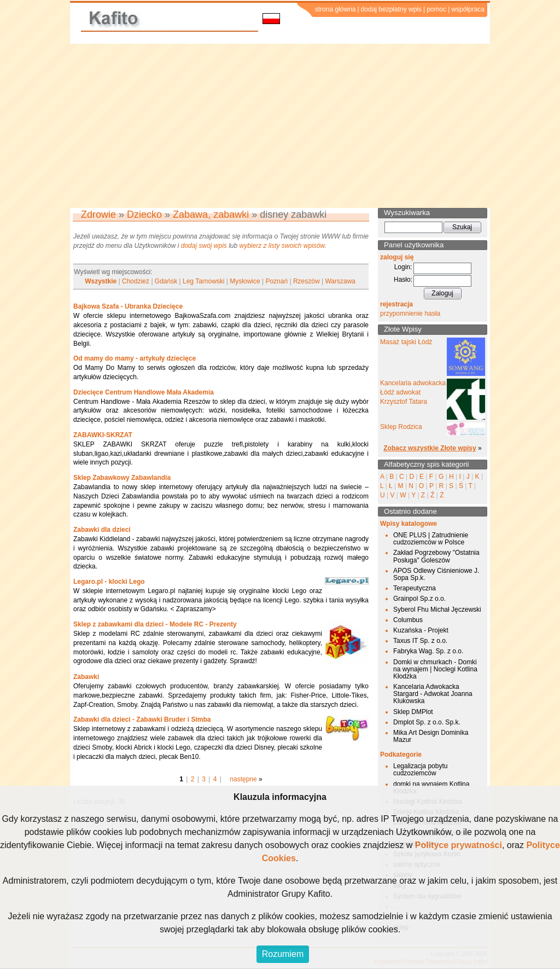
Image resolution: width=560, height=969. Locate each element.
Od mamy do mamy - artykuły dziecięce (135, 358)
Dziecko (144, 214)
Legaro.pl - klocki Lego (109, 582)
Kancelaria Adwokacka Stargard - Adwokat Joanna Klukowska (433, 694)
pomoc (436, 9)
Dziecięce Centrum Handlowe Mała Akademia (144, 392)
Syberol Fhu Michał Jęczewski (437, 610)
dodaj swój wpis (204, 246)
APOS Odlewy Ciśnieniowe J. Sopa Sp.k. (436, 574)
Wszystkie (101, 281)
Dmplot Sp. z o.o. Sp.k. (427, 722)
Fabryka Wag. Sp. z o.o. (428, 651)
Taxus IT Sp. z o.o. (420, 641)
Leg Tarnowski (204, 281)
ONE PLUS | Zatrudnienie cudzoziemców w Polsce (431, 539)
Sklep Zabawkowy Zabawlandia (122, 478)
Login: (403, 267)
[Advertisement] (280, 126)
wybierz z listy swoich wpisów (282, 246)
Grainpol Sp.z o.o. (419, 599)
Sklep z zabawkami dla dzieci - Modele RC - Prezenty (155, 624)
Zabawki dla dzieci (102, 530)
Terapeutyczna (415, 588)
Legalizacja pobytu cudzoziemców (420, 770)
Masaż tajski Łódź (406, 342)
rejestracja (396, 304)
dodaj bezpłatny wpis (391, 9)
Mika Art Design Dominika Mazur (431, 736)
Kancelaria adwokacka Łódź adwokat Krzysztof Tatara (413, 392)
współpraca (468, 9)
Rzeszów (307, 281)
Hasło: (403, 280)
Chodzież (136, 281)
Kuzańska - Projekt (421, 630)
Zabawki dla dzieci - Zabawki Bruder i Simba (142, 720)
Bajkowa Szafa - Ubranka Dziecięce (128, 306)
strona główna (336, 9)
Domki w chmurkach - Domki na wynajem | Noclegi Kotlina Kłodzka (435, 669)
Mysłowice (245, 281)
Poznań (276, 281)
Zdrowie (98, 214)
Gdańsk (166, 281)
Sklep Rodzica (401, 427)
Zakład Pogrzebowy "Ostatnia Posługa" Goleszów (436, 556)
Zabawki (86, 677)
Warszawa (340, 281)
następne (243, 779)
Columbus (408, 620)
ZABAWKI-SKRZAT (103, 435)
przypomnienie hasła (410, 314)
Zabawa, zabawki (211, 214)
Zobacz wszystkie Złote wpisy (430, 448)
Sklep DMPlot (413, 712)
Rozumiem (283, 954)
